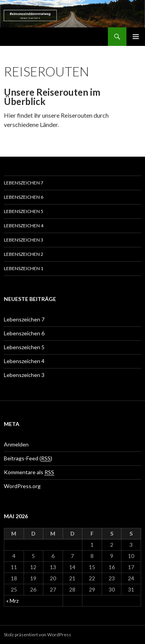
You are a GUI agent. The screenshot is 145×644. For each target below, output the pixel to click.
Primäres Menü (136, 37)
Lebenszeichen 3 (24, 240)
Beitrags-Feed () (28, 458)
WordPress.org (22, 486)
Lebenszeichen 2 (24, 254)
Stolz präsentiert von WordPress (38, 635)
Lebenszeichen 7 (24, 183)
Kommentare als (29, 472)
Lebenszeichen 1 (24, 268)
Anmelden (16, 444)
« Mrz (12, 601)
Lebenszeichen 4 (24, 226)
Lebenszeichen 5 (24, 211)
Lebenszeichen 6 (24, 197)
